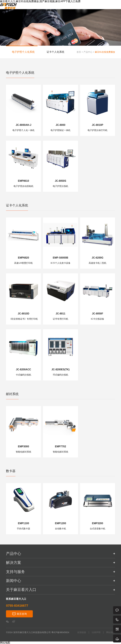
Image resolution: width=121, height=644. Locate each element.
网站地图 (111, 632)
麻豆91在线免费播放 (105, 52)
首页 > (80, 52)
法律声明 (96, 632)
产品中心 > (89, 52)
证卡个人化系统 (55, 52)
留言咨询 (22, 614)
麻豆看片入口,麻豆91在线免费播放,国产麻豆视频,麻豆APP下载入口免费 (40, 1)
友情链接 (82, 632)
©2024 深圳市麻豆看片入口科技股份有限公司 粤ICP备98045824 (38, 632)
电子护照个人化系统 (23, 52)
